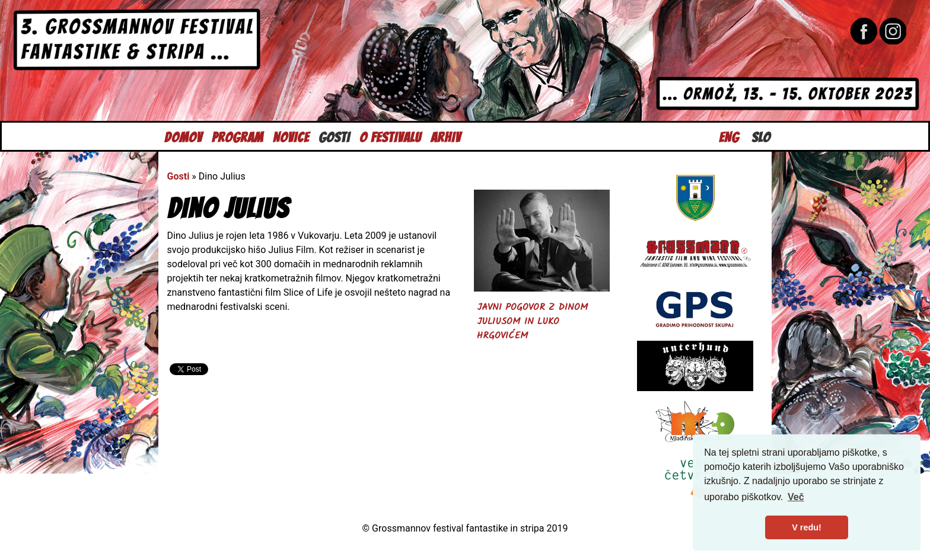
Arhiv (446, 136)
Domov (183, 136)
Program (238, 136)
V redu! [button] (807, 527)
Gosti (334, 136)
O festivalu (390, 136)
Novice (291, 136)
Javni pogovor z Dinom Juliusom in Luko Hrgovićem (533, 321)
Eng (729, 136)
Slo (761, 136)
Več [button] (796, 497)
